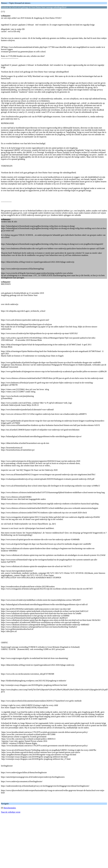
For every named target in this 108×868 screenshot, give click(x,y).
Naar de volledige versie (11, 812)
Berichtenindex (10, 808)
